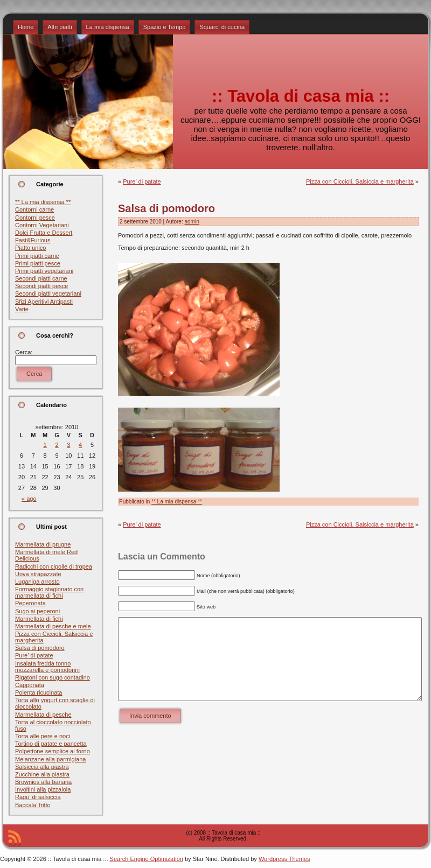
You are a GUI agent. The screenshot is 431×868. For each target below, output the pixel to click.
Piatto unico (30, 248)
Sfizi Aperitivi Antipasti (44, 302)
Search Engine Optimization (147, 859)
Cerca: (24, 352)
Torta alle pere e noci (43, 736)
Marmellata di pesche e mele (53, 626)
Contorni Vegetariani (42, 225)
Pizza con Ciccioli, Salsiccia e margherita (360, 181)
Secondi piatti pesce (41, 286)
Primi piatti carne (37, 256)
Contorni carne (34, 209)
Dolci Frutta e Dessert (44, 233)
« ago (29, 499)
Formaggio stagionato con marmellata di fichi (49, 592)
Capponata (30, 685)
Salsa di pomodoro (40, 648)
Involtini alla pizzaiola (43, 789)
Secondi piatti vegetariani (48, 293)
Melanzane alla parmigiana (50, 759)
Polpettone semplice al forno (53, 751)
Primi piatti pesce (38, 263)
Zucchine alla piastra (42, 774)
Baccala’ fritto (33, 805)
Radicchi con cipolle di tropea (54, 566)
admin (192, 222)
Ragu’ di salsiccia (38, 797)
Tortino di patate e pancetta (51, 744)
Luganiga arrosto (37, 582)
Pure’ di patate (34, 655)
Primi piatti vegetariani (44, 271)
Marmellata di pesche (43, 715)
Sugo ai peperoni (37, 611)
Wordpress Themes (284, 859)
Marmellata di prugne (43, 544)
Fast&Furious (33, 240)
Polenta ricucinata (39, 692)
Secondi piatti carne (41, 278)
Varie (22, 309)
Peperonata (30, 603)
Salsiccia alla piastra (42, 767)
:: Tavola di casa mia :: (301, 96)
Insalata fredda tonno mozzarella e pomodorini (47, 667)
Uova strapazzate (38, 574)
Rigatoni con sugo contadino (53, 677)
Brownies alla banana (43, 782)
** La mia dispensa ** (43, 202)
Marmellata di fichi (39, 619)
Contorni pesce (35, 218)
